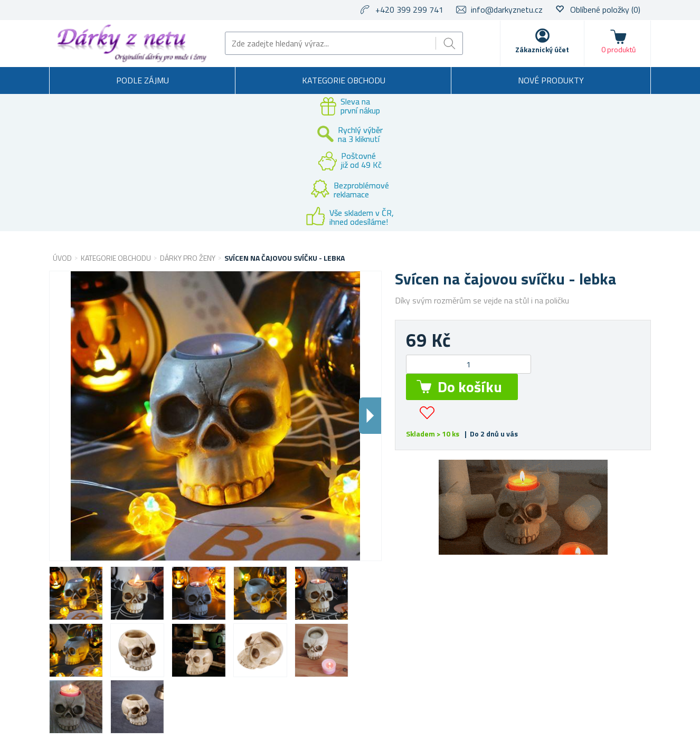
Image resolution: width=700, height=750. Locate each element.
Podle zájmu (143, 80)
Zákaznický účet (542, 49)
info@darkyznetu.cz (507, 10)
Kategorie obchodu (344, 80)
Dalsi (370, 416)
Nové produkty (551, 80)
